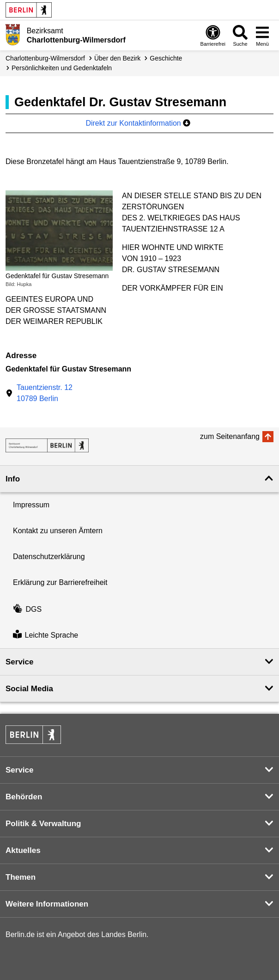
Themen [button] (21, 877)
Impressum (31, 505)
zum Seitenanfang (230, 436)
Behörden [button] (24, 797)
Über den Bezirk (117, 58)
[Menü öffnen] (262, 35)
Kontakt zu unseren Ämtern (58, 531)
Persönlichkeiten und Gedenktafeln (62, 68)
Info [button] (13, 479)
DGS (27, 609)
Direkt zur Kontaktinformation (138, 123)
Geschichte (166, 58)
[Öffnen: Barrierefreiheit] (213, 35)
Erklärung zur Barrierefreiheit (60, 582)
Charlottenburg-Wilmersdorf (45, 58)
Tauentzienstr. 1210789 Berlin (45, 393)
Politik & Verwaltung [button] (43, 824)
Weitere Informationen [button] (47, 904)
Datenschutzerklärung (49, 557)
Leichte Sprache (45, 635)
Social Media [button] (29, 689)
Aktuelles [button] (23, 850)
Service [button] (20, 662)
